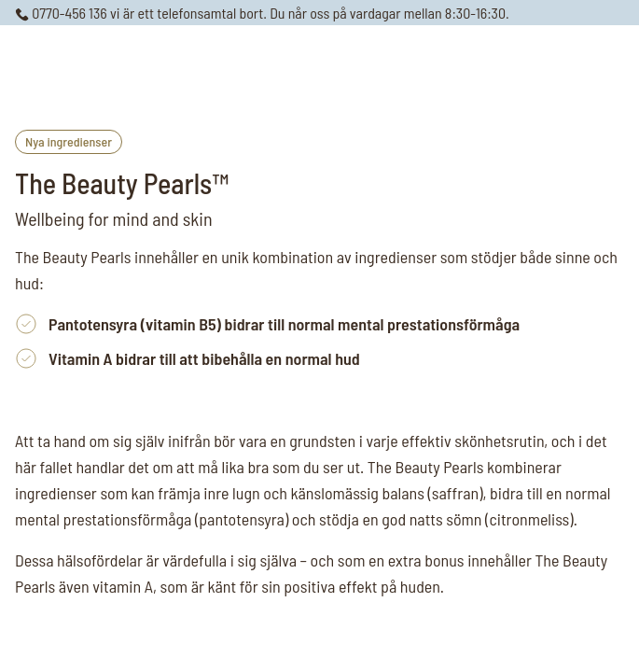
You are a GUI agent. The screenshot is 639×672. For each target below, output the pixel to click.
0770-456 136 (61, 13)
